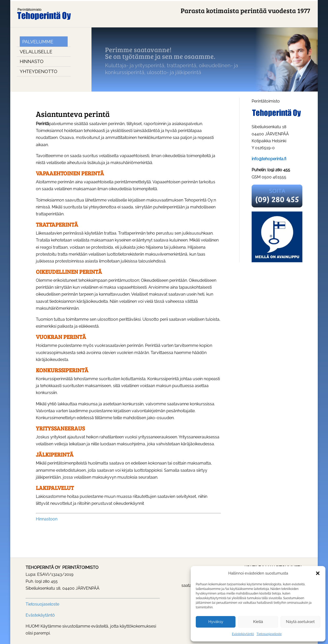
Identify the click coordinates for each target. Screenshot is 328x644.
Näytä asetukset (300, 622)
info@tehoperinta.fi (269, 159)
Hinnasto (32, 61)
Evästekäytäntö (243, 634)
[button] (318, 573)
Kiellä (258, 622)
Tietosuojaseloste (269, 634)
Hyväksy (216, 622)
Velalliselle (36, 52)
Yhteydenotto (39, 71)
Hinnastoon (47, 519)
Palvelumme (38, 42)
